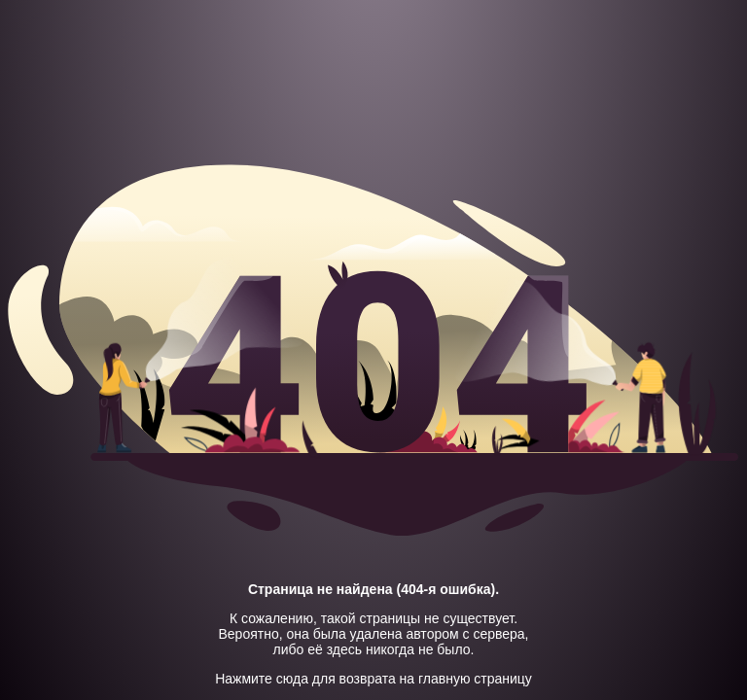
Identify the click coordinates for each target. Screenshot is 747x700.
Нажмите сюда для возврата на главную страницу (373, 679)
